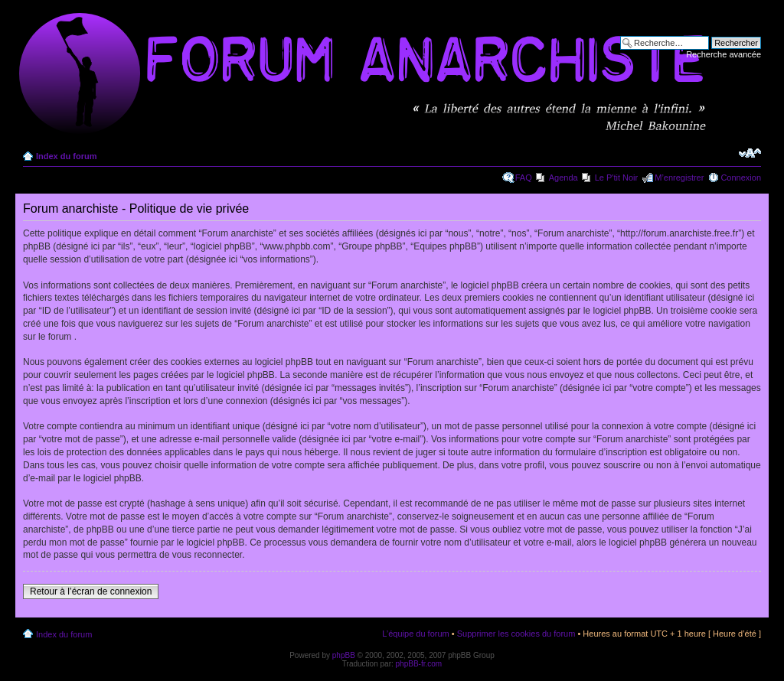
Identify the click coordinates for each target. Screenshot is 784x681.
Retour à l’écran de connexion (91, 591)
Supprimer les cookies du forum (516, 634)
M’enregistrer (679, 178)
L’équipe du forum (415, 634)
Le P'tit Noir (617, 178)
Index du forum (66, 156)
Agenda (563, 178)
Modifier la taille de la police (750, 153)
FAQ (524, 178)
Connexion (741, 178)
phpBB (344, 655)
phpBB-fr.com (419, 664)
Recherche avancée (724, 54)
